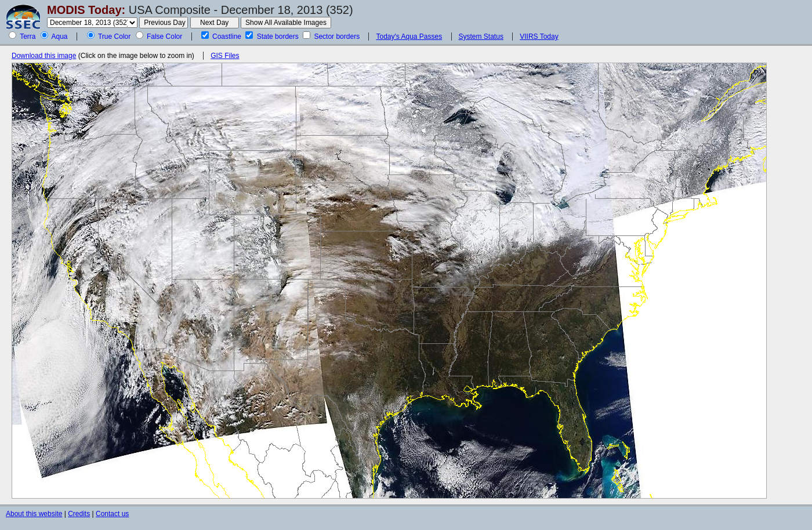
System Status (481, 37)
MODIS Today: (86, 10)
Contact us (112, 514)
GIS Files (225, 56)
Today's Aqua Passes (409, 37)
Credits (79, 514)
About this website (34, 514)
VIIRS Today (539, 37)
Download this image (44, 56)
